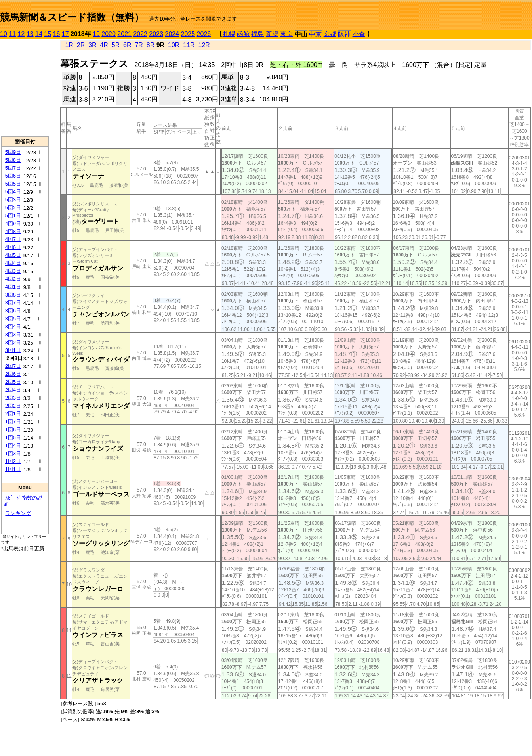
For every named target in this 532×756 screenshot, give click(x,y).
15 (48, 34)
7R (139, 45)
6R (127, 45)
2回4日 (13, 390)
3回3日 (13, 334)
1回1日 (13, 469)
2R (81, 45)
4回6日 (13, 247)
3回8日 (13, 295)
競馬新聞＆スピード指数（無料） (72, 17)
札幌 (229, 34)
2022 (140, 34)
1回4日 (13, 445)
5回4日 (13, 192)
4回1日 (13, 287)
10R (174, 45)
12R (204, 45)
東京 (286, 34)
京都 (330, 34)
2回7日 (13, 366)
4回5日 (13, 255)
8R (151, 45)
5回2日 (13, 208)
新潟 (272, 34)
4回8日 (13, 231)
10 (4, 34)
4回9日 (13, 223)
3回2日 (13, 342)
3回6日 (13, 311)
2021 (124, 34)
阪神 (344, 34)
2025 (188, 34)
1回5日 (13, 437)
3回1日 (13, 350)
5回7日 (13, 168)
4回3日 (13, 271)
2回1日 (13, 414)
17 (65, 34)
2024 (172, 34)
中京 (315, 34)
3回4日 (13, 326)
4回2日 (13, 279)
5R (116, 45)
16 (57, 34)
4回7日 (13, 239)
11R (189, 45)
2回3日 (13, 398)
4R (104, 45)
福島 (257, 34)
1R (69, 45)
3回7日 (13, 303)
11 (12, 34)
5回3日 (13, 200)
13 (30, 34)
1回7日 (13, 422)
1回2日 (13, 461)
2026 (204, 34)
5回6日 (13, 176)
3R (92, 45)
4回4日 (13, 263)
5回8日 (13, 160)
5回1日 (13, 215)
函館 (243, 34)
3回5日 (13, 319)
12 (21, 34)
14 (39, 34)
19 (96, 34)
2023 (156, 34)
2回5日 (13, 382)
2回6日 (13, 374)
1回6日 (13, 430)
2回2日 (13, 406)
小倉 (359, 34)
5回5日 (13, 184)
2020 (109, 34)
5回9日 (13, 152)
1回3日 (13, 453)
